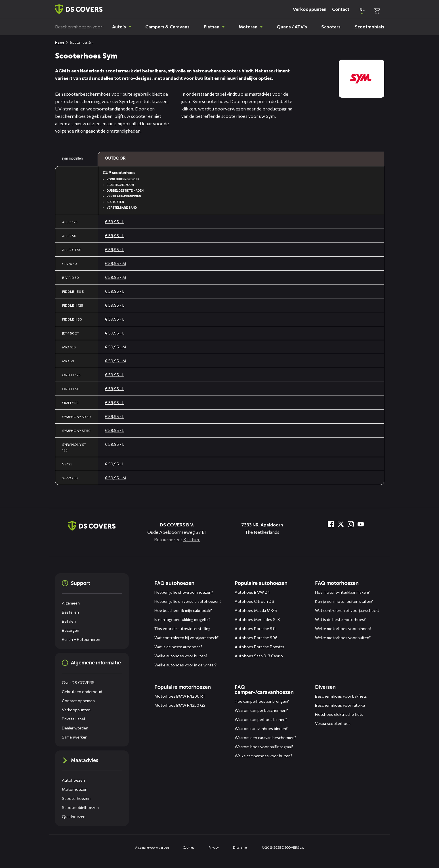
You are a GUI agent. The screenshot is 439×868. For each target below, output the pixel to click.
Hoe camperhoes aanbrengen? (262, 701)
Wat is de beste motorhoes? (340, 619)
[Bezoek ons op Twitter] (341, 524)
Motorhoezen (75, 789)
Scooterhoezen (76, 798)
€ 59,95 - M (115, 263)
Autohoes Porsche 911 (255, 628)
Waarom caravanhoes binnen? (261, 728)
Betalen (69, 621)
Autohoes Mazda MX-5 (256, 610)
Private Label (73, 719)
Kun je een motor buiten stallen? (344, 601)
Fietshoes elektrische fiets (339, 714)
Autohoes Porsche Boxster (260, 647)
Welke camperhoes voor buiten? (263, 756)
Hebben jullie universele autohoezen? (188, 601)
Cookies (189, 847)
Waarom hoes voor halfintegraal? (264, 747)
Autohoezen (73, 780)
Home (60, 42)
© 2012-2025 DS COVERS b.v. (283, 847)
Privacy (214, 847)
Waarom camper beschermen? (261, 710)
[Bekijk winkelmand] (377, 11)
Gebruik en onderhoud (82, 692)
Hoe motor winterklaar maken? (342, 592)
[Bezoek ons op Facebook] (331, 524)
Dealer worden (75, 728)
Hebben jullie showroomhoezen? (184, 592)
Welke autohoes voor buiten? (181, 656)
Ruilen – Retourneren (81, 639)
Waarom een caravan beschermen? (265, 738)
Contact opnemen (78, 701)
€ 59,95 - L (115, 222)
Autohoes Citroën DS (254, 601)
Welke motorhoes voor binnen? (343, 628)
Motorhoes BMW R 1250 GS (180, 705)
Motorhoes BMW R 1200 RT (180, 696)
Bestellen (70, 612)
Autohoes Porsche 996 (256, 638)
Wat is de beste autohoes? (178, 647)
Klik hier (192, 539)
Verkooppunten (310, 9)
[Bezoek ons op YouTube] (361, 524)
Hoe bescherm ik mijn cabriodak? (183, 610)
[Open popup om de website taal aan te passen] (362, 11)
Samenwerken (75, 737)
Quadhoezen (74, 816)
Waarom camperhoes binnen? (261, 719)
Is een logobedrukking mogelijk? (182, 619)
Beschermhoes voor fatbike (340, 705)
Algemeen (71, 603)
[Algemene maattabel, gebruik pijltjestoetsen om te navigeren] (220, 318)
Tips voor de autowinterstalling (182, 628)
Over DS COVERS (78, 682)
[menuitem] (122, 27)
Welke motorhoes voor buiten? (343, 638)
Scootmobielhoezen (80, 807)
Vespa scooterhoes (333, 723)
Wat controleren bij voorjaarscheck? (187, 638)
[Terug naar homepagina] (79, 9)
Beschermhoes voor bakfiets (341, 696)
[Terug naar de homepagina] (92, 526)
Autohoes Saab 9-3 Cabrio (259, 656)
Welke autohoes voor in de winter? (186, 665)
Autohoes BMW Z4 (252, 592)
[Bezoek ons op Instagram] (351, 524)
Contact (341, 9)
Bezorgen (71, 630)
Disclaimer (240, 847)
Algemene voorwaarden (152, 847)
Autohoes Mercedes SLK (257, 619)
